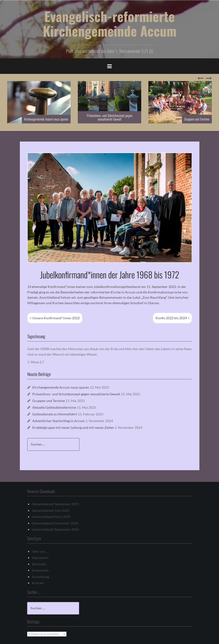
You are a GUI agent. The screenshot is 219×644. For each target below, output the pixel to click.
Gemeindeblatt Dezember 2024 (55, 523)
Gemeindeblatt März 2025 (51, 517)
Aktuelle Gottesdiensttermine (54, 407)
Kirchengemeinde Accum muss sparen (46, 119)
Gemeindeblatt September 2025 (55, 504)
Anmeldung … (42, 577)
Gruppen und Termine (197, 119)
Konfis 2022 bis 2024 (171, 318)
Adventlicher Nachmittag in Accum (59, 421)
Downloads (40, 570)
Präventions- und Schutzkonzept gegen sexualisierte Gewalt (110, 117)
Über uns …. (40, 551)
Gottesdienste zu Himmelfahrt (55, 414)
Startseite (39, 564)
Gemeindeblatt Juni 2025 (51, 510)
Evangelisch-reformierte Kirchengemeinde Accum (110, 23)
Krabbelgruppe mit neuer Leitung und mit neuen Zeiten (73, 427)
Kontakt (38, 583)
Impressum (40, 558)
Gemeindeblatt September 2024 (55, 529)
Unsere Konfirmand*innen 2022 (56, 318)
